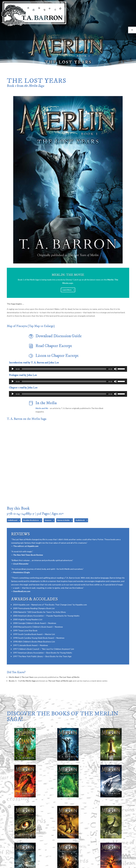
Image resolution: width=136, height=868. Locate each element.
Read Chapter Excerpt (54, 346)
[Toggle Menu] (132, 30)
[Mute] (115, 369)
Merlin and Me (42, 408)
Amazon (48, 520)
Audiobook (80, 520)
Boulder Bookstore (31, 520)
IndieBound (13, 520)
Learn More (67, 290)
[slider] (64, 369)
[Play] (13, 369)
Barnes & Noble (63, 520)
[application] (68, 369)
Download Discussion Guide (59, 336)
